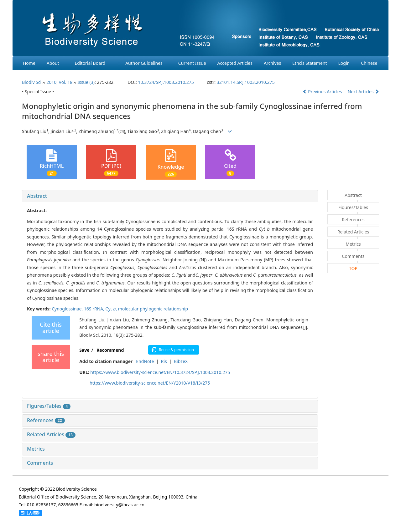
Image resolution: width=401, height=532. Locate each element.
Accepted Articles (235, 63)
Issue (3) (86, 82)
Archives (272, 63)
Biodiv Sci (32, 82)
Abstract (37, 196)
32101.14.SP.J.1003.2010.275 (246, 82)
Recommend (110, 350)
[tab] (170, 196)
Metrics (36, 449)
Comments (40, 463)
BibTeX (181, 361)
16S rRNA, (95, 309)
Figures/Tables (49, 406)
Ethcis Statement (310, 63)
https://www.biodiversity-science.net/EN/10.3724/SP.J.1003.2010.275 (160, 372)
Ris (164, 361)
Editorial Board (90, 63)
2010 (51, 82)
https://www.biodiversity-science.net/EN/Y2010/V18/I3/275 (150, 383)
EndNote (145, 361)
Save (84, 350)
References (46, 420)
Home (29, 63)
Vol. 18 (66, 82)
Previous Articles (323, 92)
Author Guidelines (144, 63)
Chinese (369, 63)
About (53, 63)
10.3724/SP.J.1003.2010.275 (166, 82)
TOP (353, 268)
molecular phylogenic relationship (153, 309)
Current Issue (192, 63)
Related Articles (51, 434)
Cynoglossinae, (68, 309)
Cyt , (112, 309)
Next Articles (363, 92)
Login (344, 63)
